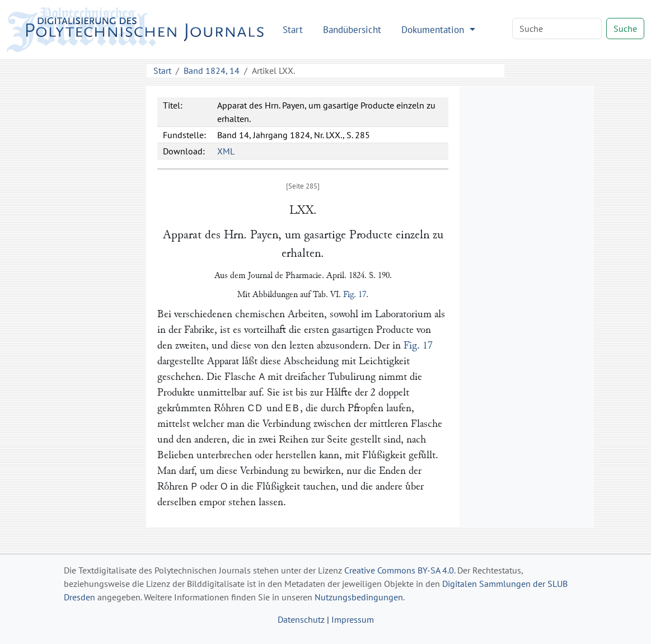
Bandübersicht (352, 29)
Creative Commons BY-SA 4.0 (399, 570)
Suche (625, 29)
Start (293, 29)
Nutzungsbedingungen (359, 597)
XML (226, 151)
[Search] (557, 29)
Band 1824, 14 (212, 70)
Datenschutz (301, 619)
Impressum (353, 619)
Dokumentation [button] (434, 29)
